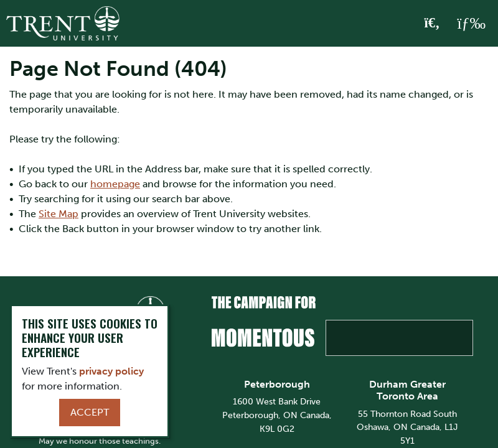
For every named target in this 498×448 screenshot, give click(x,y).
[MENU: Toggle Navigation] (471, 24)
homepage (115, 184)
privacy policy (111, 371)
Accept (90, 412)
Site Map (59, 214)
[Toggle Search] (432, 24)
